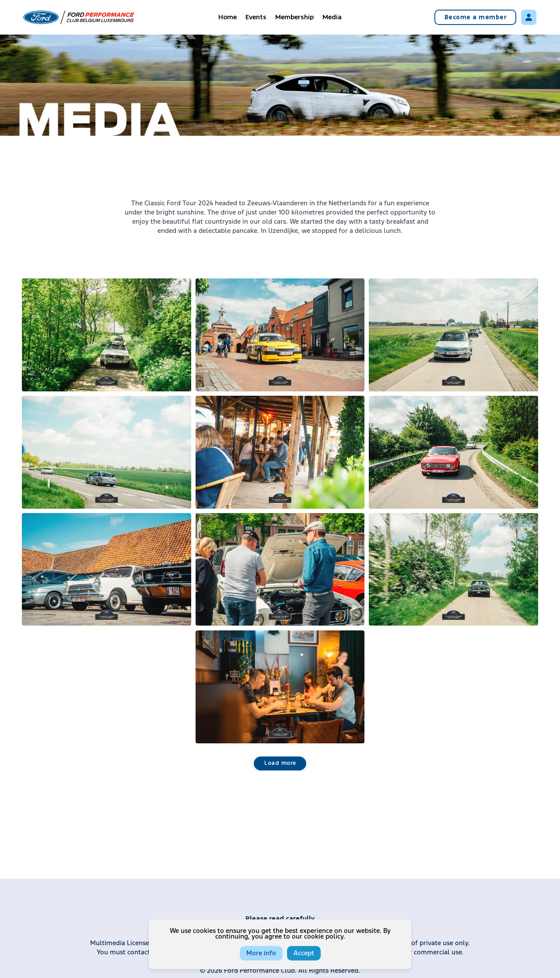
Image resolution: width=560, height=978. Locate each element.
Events (256, 17)
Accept (304, 953)
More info (261, 953)
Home (227, 17)
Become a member (476, 18)
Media (332, 17)
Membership (294, 17)
